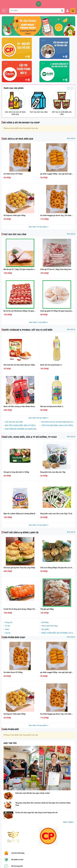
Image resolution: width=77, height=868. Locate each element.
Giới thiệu (45, 622)
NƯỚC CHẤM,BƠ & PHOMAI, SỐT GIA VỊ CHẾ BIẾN (28, 330)
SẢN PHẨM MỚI (11, 729)
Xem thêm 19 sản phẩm (39, 525)
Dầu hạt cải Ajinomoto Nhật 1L (52, 406)
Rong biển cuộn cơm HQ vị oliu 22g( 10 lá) (56, 514)
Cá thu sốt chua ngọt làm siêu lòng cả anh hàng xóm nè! (36, 813)
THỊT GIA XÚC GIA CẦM (15, 234)
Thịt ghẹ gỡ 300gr (47, 609)
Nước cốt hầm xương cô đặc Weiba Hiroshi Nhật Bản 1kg (25, 406)
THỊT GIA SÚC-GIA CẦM (14, 422)
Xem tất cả (71, 138)
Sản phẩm (45, 629)
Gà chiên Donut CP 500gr (13, 174)
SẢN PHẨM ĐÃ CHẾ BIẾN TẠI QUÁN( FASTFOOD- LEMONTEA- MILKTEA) (32, 429)
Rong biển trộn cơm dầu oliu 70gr (53, 472)
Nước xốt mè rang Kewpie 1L (51, 365)
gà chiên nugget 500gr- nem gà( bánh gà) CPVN (58, 174)
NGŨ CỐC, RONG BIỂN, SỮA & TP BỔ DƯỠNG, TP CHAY (30, 437)
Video (7, 629)
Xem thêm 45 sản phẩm (39, 227)
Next (72, 88)
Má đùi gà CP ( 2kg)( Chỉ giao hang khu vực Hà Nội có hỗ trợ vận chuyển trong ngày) (35, 269)
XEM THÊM (68, 822)
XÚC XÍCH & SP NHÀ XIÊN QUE (18, 139)
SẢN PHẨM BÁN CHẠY (14, 637)
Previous (68, 88)
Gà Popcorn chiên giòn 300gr (15, 215)
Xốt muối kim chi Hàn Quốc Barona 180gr (19, 365)
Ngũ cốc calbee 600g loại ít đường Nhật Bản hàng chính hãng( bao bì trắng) (32, 514)
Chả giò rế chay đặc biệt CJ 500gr (16, 472)
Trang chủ (9, 622)
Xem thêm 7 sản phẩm (39, 322)
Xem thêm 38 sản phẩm (39, 418)
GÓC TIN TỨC (10, 743)
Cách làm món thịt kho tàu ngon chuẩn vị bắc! (33, 793)
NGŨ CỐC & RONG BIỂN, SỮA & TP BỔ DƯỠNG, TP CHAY (26, 425)
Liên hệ (7, 633)
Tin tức (7, 626)
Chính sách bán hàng (49, 626)
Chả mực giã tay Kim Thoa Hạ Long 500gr (19, 568)
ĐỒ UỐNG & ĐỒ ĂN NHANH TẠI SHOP (21, 123)
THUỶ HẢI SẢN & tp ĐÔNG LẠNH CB (21, 532)
